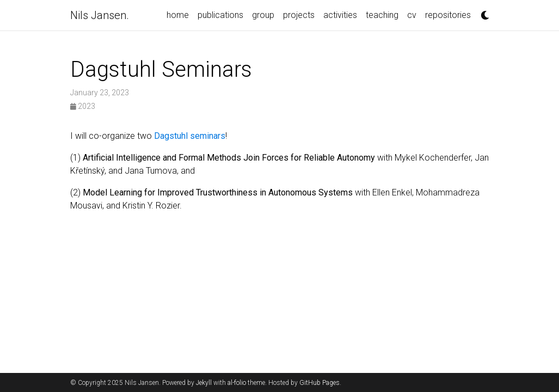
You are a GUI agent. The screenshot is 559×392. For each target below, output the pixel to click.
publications (220, 15)
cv (412, 15)
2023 (83, 106)
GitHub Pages (320, 383)
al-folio (237, 383)
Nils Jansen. (100, 15)
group (263, 15)
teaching (382, 15)
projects (299, 15)
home (178, 15)
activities (340, 15)
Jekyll (204, 383)
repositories (448, 15)
